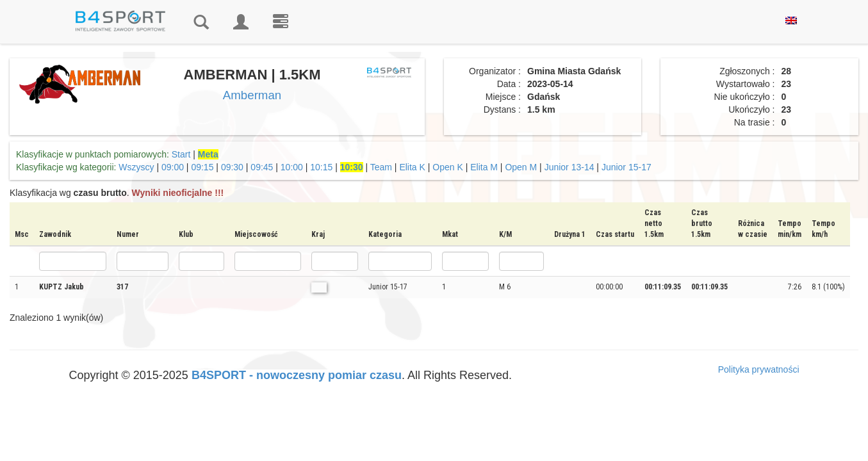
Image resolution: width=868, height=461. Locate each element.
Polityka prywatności (759, 369)
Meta (208, 154)
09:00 (173, 167)
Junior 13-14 (569, 167)
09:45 (262, 167)
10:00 (292, 167)
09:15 (202, 167)
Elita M (484, 167)
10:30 (352, 167)
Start (181, 154)
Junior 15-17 (626, 167)
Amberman (252, 95)
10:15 (321, 167)
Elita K (412, 167)
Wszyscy (136, 167)
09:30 (232, 167)
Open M (521, 167)
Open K (447, 167)
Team (381, 167)
